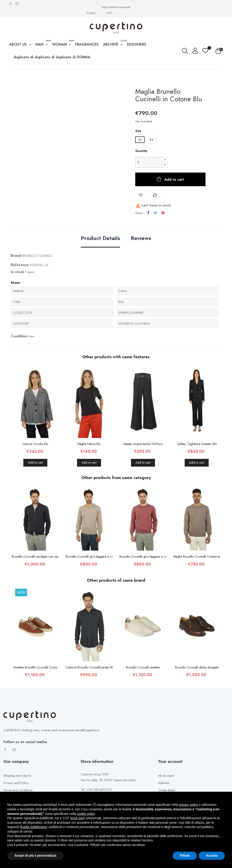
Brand (16, 269)
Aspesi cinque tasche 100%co (143, 458)
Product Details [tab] (100, 252)
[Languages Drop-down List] (93, 13)
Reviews (141, 252)
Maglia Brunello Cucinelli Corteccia (197, 570)
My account (166, 789)
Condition (19, 350)
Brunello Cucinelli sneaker (143, 681)
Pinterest (163, 227)
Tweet (155, 227)
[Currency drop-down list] (111, 13)
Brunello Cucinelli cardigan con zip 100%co (35, 570)
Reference (20, 278)
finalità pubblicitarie (34, 827)
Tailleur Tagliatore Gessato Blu (197, 458)
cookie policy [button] (86, 814)
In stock (17, 286)
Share (148, 227)
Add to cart (174, 193)
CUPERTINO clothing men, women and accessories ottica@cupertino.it (51, 744)
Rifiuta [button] (185, 856)
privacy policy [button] (189, 805)
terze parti (77, 818)
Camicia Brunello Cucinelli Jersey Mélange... (89, 681)
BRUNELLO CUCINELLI (37, 269)
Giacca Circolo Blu (35, 458)
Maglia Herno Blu (89, 458)
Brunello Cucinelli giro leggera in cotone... (89, 570)
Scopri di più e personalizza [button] (35, 856)
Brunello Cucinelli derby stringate (197, 681)
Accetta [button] (212, 856)
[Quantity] (149, 176)
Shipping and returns (17, 789)
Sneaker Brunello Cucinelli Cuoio (35, 681)
